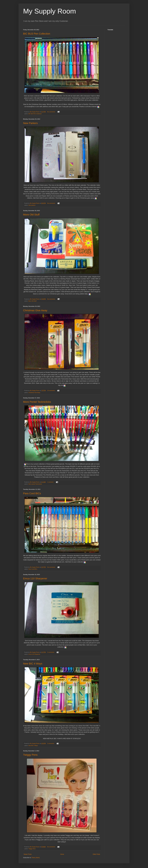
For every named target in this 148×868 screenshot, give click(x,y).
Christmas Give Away (35, 310)
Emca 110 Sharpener (35, 578)
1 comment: (51, 482)
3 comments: (51, 652)
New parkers (32, 205)
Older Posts (96, 854)
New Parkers (30, 123)
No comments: (52, 112)
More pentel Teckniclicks (35, 484)
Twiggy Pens (30, 755)
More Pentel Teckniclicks (37, 402)
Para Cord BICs (32, 493)
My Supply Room (50, 11)
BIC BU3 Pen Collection (37, 34)
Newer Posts (28, 854)
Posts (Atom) (36, 858)
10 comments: (51, 390)
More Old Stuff (31, 215)
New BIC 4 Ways (33, 664)
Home (62, 854)
